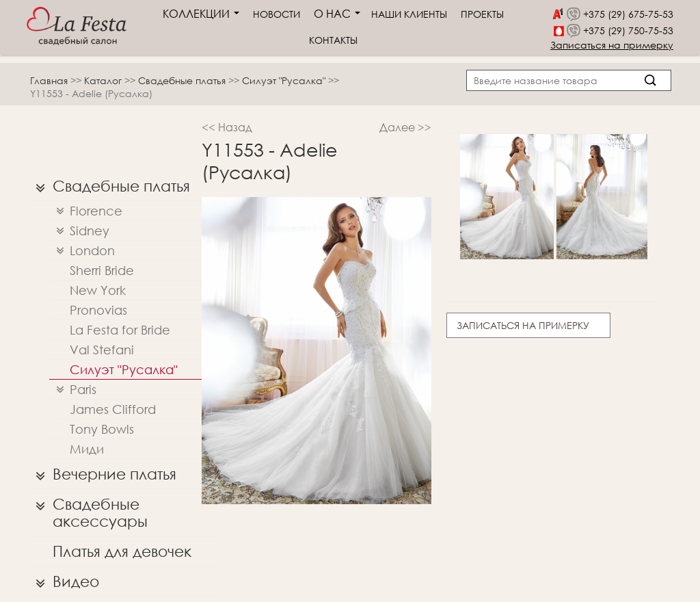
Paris (73, 390)
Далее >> (405, 127)
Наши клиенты (409, 14)
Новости (277, 14)
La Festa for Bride (120, 330)
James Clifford (113, 409)
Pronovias (98, 310)
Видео (64, 581)
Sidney (79, 231)
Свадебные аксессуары (88, 509)
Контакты (333, 40)
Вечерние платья (103, 474)
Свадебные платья (183, 80)
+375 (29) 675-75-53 (628, 14)
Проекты (482, 14)
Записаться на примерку (612, 45)
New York (98, 290)
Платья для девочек (122, 551)
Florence (86, 211)
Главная (49, 80)
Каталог (104, 80)
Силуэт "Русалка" (285, 80)
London (82, 251)
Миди (87, 449)
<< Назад (227, 127)
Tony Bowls (102, 429)
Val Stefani (102, 350)
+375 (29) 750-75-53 (628, 30)
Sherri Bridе (102, 270)
